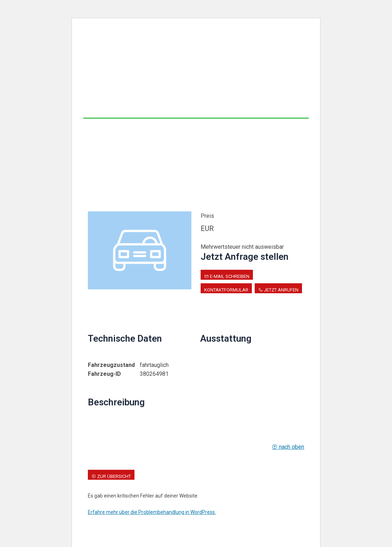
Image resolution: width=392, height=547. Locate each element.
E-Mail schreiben (227, 276)
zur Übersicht (111, 476)
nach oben (288, 447)
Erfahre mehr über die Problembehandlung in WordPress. (152, 512)
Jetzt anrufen (278, 290)
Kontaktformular (226, 290)
